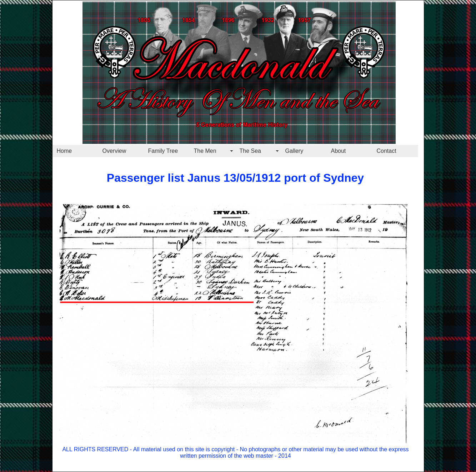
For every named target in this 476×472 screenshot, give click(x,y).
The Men (205, 151)
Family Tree (163, 151)
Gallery (294, 151)
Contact (387, 151)
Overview (114, 151)
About (339, 151)
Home (64, 151)
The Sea (250, 151)
